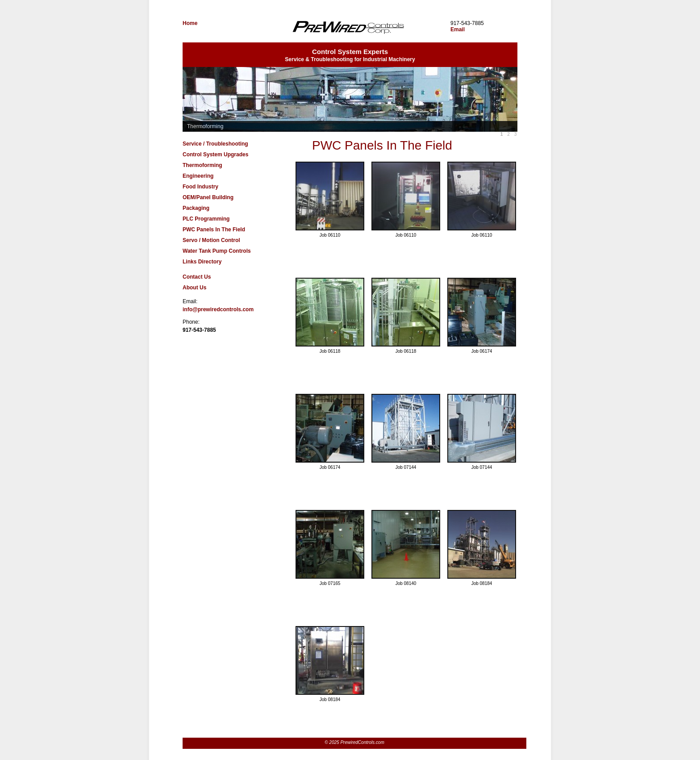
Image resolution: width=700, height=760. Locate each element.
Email (458, 29)
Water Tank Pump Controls (217, 251)
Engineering (198, 176)
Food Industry (200, 187)
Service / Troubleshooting (215, 144)
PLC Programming (206, 219)
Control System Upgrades (215, 155)
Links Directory (202, 262)
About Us (194, 288)
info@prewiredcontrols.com (218, 309)
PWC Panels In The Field (214, 230)
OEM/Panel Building (208, 197)
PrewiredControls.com (348, 31)
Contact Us (197, 277)
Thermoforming (202, 165)
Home (190, 23)
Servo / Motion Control (211, 240)
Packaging (196, 208)
